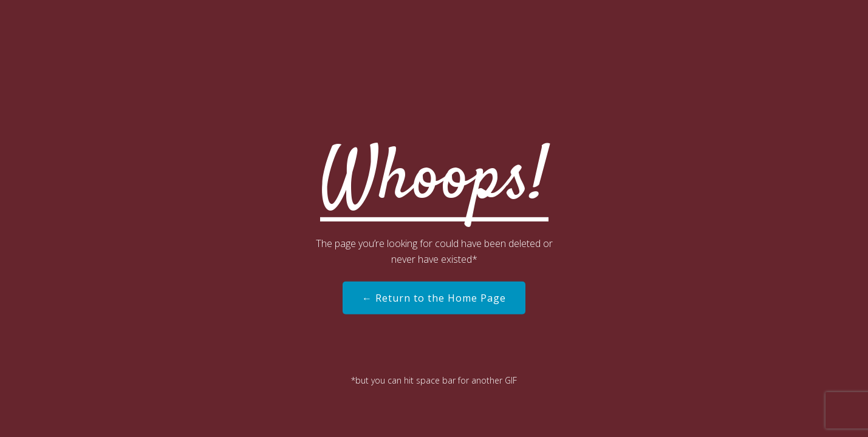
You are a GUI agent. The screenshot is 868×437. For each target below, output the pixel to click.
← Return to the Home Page (434, 298)
